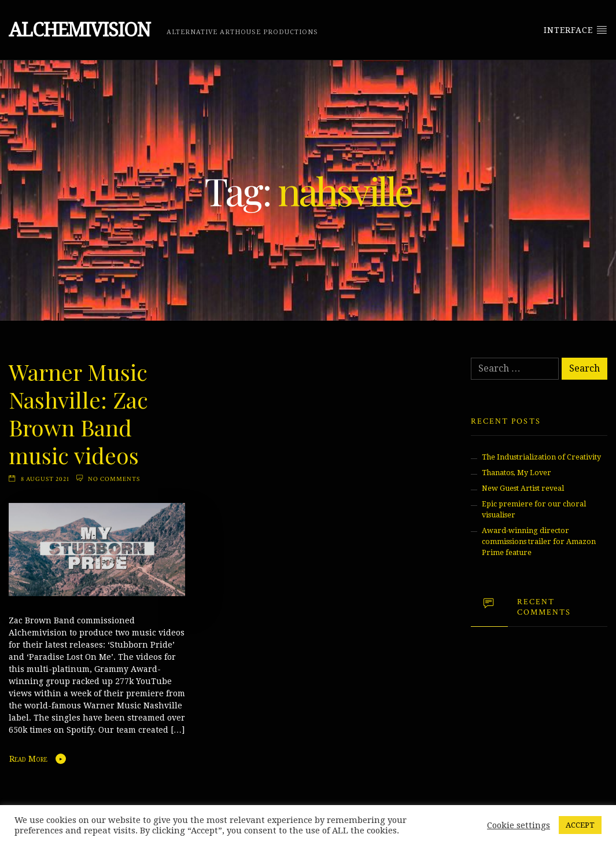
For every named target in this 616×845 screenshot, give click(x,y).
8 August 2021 (45, 479)
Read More (28, 759)
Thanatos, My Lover (517, 473)
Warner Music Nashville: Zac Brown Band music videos (78, 413)
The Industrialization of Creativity (541, 457)
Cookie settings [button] (519, 825)
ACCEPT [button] (580, 825)
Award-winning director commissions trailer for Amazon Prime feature (539, 541)
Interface (576, 30)
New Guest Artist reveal (523, 488)
